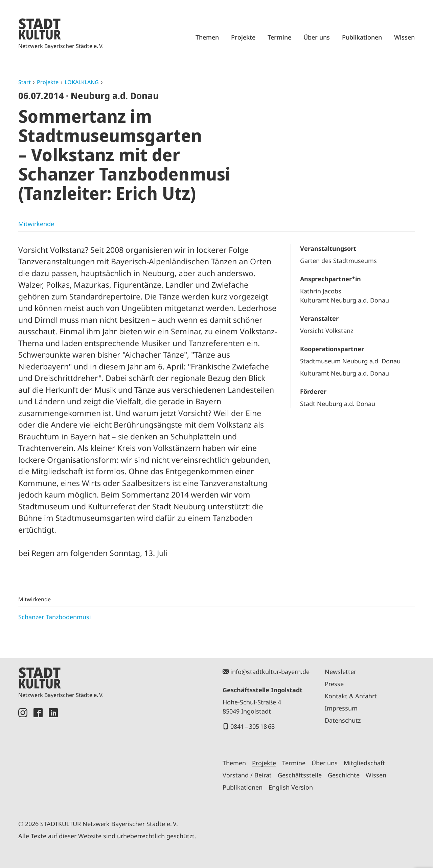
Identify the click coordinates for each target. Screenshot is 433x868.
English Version (291, 787)
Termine (279, 37)
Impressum (341, 708)
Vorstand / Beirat (247, 775)
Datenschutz (343, 720)
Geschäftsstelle (300, 775)
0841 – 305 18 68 (253, 726)
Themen (207, 37)
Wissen (404, 37)
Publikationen (362, 37)
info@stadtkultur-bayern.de (270, 672)
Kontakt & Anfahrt (351, 696)
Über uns (317, 37)
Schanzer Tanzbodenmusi (55, 617)
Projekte (243, 37)
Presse (334, 684)
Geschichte (344, 775)
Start (25, 82)
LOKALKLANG (82, 82)
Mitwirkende (36, 224)
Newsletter (340, 672)
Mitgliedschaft (364, 763)
